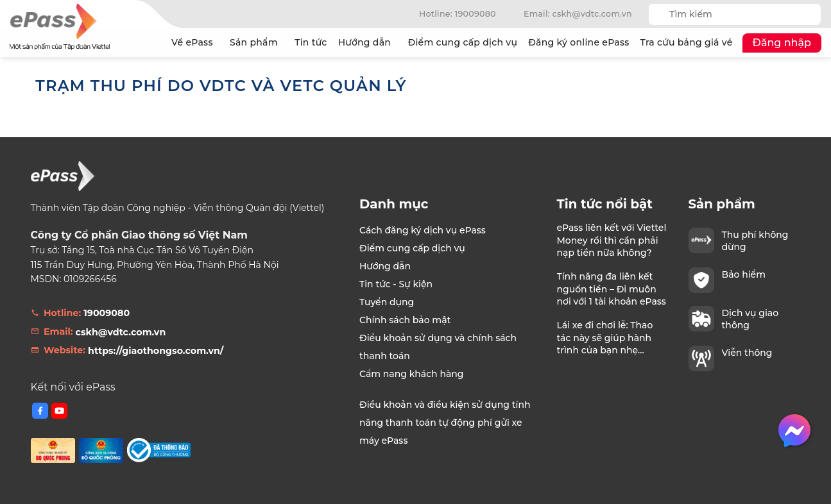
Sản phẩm (257, 43)
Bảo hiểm (744, 274)
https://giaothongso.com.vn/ (156, 351)
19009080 (107, 313)
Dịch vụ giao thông (750, 319)
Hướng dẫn (368, 43)
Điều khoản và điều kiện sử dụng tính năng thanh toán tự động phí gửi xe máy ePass (445, 423)
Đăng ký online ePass (578, 42)
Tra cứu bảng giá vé (687, 42)
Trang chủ (153, 43)
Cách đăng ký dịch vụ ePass (423, 230)
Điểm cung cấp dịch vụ (462, 42)
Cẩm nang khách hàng (412, 374)
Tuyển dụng (387, 302)
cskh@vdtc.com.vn (121, 332)
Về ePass (195, 43)
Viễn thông (747, 353)
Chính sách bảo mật (405, 320)
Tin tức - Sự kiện (396, 284)
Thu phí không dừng (755, 240)
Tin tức (311, 42)
